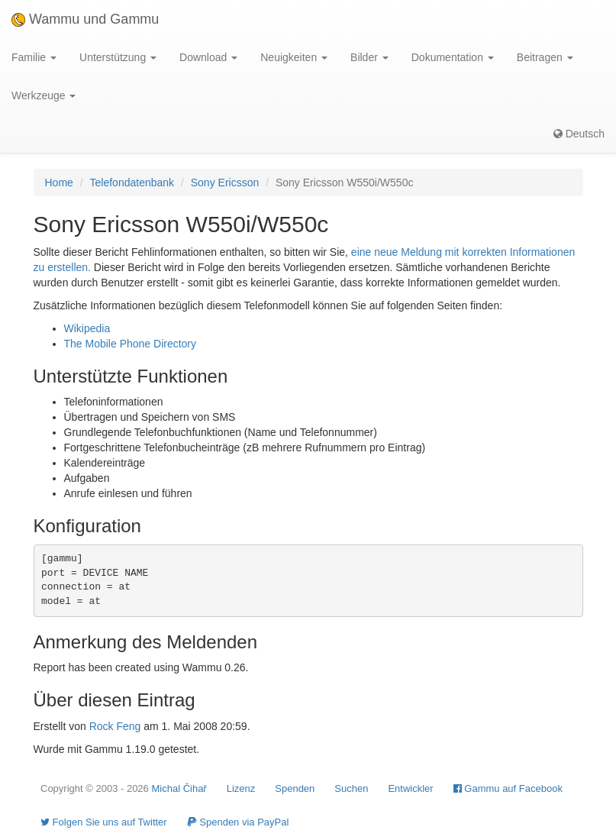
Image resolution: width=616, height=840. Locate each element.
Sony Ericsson (225, 183)
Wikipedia (87, 328)
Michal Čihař (179, 788)
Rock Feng (115, 726)
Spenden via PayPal (238, 822)
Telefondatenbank (132, 183)
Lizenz (241, 788)
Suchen (351, 788)
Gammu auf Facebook (508, 788)
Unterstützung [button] (118, 57)
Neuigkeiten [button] (294, 57)
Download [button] (208, 57)
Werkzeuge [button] (44, 95)
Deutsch (579, 134)
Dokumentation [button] (453, 57)
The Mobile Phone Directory (131, 344)
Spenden (295, 788)
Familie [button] (34, 57)
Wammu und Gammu (85, 19)
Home (59, 183)
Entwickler (410, 788)
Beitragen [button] (545, 57)
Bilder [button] (369, 57)
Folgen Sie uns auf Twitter (104, 822)
